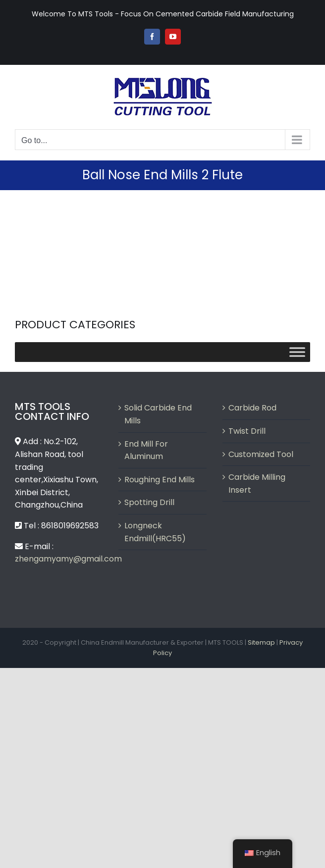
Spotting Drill (149, 502)
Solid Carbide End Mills (158, 414)
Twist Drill (247, 431)
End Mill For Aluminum (146, 450)
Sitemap (261, 642)
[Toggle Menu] (297, 352)
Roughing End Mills (160, 480)
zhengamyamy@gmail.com (68, 559)
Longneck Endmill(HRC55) (155, 532)
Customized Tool (261, 454)
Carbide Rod (252, 408)
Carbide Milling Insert (257, 484)
